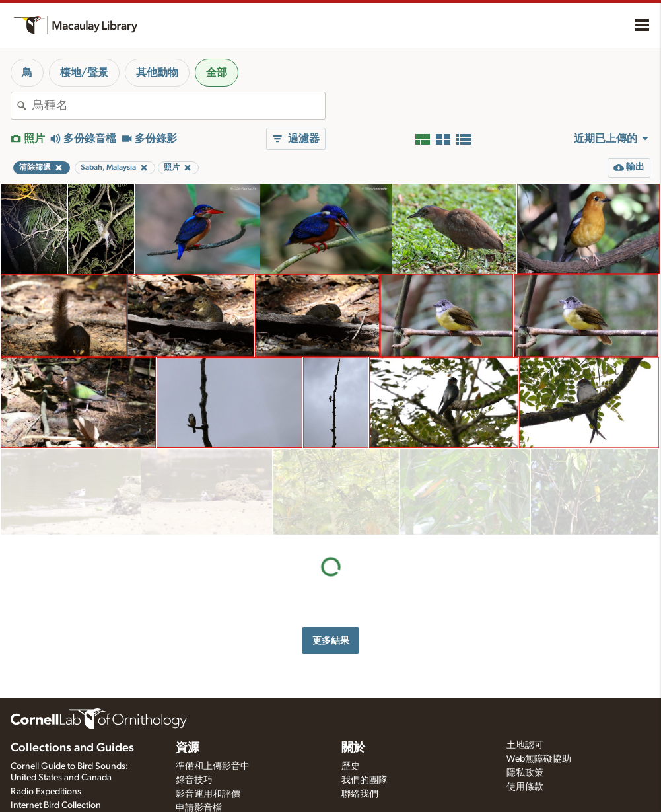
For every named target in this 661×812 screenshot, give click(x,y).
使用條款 (525, 787)
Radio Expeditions (46, 792)
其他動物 (157, 73)
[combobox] (179, 106)
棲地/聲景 (84, 73)
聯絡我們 (360, 794)
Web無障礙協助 (539, 759)
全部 (217, 73)
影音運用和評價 (208, 794)
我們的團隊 (365, 780)
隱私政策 (525, 773)
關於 (353, 748)
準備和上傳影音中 (213, 766)
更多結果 (331, 554)
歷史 (351, 766)
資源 (188, 748)
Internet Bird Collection (56, 805)
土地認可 (525, 745)
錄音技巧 (194, 780)
